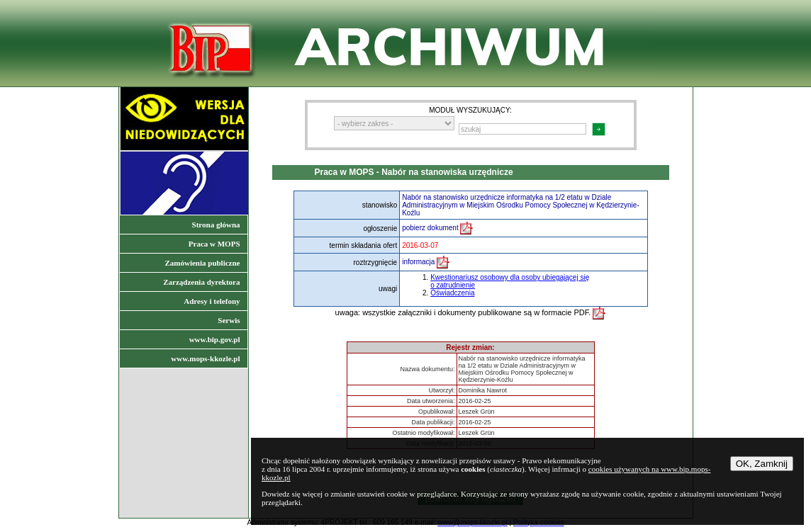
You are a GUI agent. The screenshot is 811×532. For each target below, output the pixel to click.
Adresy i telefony (212, 301)
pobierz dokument (437, 228)
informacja (426, 262)
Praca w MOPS (214, 244)
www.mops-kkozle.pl (205, 358)
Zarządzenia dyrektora (201, 282)
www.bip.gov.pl (215, 339)
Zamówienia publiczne (202, 263)
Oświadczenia (452, 293)
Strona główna (216, 225)
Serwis (229, 320)
